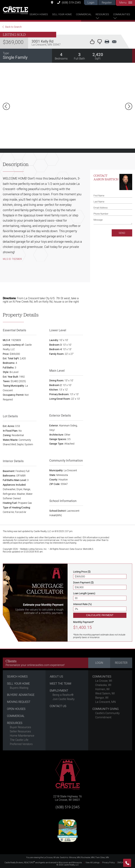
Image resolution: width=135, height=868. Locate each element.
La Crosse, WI (104, 681)
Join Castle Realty (64, 699)
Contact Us (58, 706)
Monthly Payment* (84, 622)
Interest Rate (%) (82, 604)
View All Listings (93, 863)
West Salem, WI (105, 693)
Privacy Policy (109, 863)
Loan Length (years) (84, 593)
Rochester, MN (88, 857)
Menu (126, 3)
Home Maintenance (22, 736)
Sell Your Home (62, 14)
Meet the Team (60, 684)
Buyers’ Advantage (21, 695)
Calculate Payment (100, 615)
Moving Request (19, 702)
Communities (122, 14)
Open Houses (16, 709)
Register (107, 3)
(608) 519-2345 (69, 2)
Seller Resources (20, 731)
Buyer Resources (20, 727)
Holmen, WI (102, 689)
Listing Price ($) (82, 572)
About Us (56, 677)
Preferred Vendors (21, 744)
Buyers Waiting (19, 688)
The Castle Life (19, 740)
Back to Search (13, 27)
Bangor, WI (102, 698)
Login (91, 3)
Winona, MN (75, 857)
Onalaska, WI (103, 685)
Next (129, 106)
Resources (102, 14)
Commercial (84, 14)
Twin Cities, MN (102, 857)
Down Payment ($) (83, 582)
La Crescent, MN (105, 702)
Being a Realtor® (63, 695)
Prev (6, 106)
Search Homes (39, 14)
